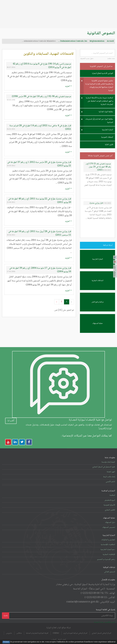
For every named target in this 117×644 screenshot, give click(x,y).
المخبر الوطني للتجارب (58, 633)
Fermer (6, 642)
